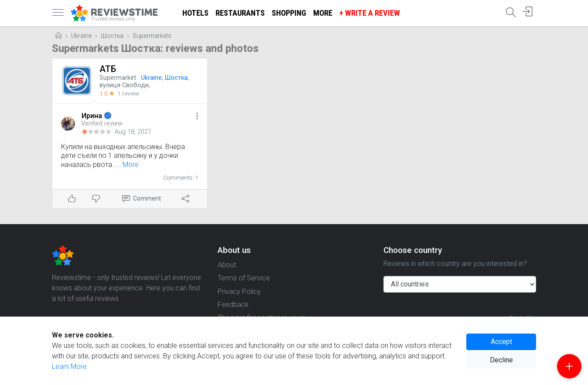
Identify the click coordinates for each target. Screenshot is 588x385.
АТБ (108, 69)
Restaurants (240, 13)
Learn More (69, 366)
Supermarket (118, 78)
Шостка (112, 36)
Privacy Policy (239, 291)
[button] (197, 117)
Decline (501, 360)
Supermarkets (152, 36)
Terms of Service (244, 278)
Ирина (93, 116)
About (227, 265)
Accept (501, 342)
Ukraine (81, 36)
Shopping (289, 13)
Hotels (195, 13)
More (323, 13)
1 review (128, 93)
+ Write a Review (370, 13)
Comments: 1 (181, 177)
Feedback (233, 305)
